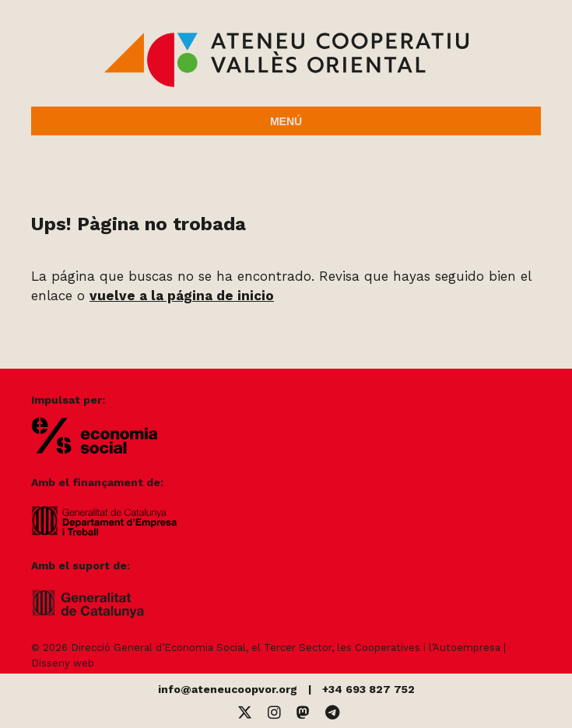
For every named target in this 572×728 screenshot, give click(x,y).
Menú (286, 121)
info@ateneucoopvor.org (228, 689)
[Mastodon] (303, 713)
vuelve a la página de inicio (182, 296)
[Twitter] (245, 713)
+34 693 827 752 (368, 689)
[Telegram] (332, 713)
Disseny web (63, 663)
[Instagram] (274, 713)
